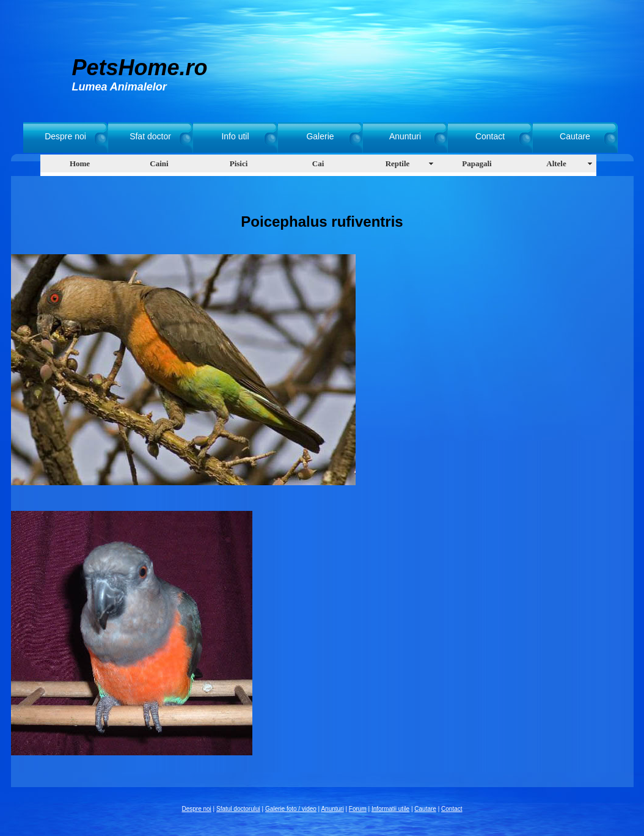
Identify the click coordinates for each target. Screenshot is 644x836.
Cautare (575, 136)
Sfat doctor (150, 136)
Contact (490, 136)
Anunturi (405, 136)
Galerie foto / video (291, 809)
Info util (235, 136)
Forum (358, 809)
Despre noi (65, 136)
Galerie (320, 136)
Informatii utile (390, 809)
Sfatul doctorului (238, 809)
